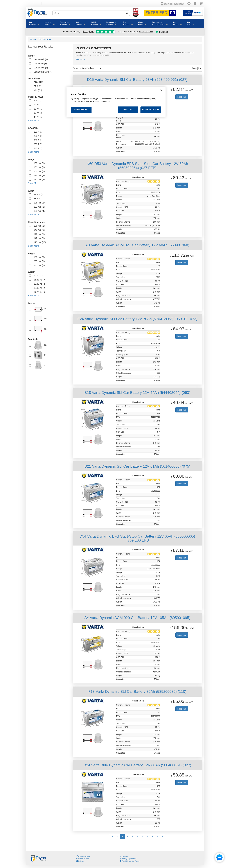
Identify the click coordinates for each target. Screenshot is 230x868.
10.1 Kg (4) (39, 276)
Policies (80, 861)
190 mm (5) (39, 257)
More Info (182, 97)
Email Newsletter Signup (130, 861)
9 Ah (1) (37, 101)
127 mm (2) (39, 207)
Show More (33, 121)
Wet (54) (38, 90)
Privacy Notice (83, 859)
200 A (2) (38, 136)
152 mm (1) (39, 171)
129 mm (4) (39, 211)
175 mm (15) (40, 242)
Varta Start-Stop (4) (43, 72)
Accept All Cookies (151, 110)
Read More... (81, 59)
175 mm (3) (39, 176)
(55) (40, 329)
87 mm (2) (39, 194)
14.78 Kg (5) (40, 292)
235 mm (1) (39, 265)
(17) (40, 319)
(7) (40, 365)
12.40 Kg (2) (40, 284)
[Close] (161, 90)
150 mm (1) (39, 163)
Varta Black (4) (41, 59)
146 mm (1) (39, 234)
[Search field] (88, 13)
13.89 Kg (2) (40, 288)
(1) (40, 309)
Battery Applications (128, 859)
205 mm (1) (39, 261)
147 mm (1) (39, 238)
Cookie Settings (84, 856)
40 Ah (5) (38, 117)
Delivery (124, 856)
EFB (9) (37, 86)
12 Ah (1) (38, 105)
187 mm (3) (39, 180)
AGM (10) (38, 82)
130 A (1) (38, 132)
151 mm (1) (39, 167)
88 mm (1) (39, 199)
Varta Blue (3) (40, 64)
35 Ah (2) (38, 113)
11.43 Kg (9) (40, 280)
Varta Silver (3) (41, 68)
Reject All (128, 110)
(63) (40, 345)
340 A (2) (38, 148)
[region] (116, 102)
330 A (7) (38, 144)
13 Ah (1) (38, 109)
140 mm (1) (39, 230)
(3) (40, 355)
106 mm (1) (39, 226)
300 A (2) (38, 140)
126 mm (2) (39, 203)
